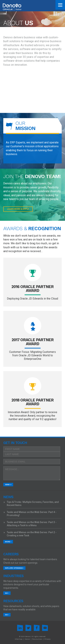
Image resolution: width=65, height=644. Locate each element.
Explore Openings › (14, 568)
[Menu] (60, 5)
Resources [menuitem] (37, 639)
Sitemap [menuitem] (19, 639)
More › (8, 542)
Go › (7, 593)
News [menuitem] (27, 639)
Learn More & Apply (18, 209)
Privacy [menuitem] (47, 639)
